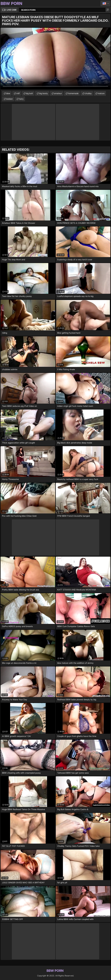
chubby (88, 93)
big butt (29, 93)
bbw (8, 93)
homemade (73, 93)
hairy (21, 99)
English (105, 3)
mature (101, 93)
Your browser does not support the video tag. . (55, 59)
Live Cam (11, 10)
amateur (58, 93)
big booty (44, 93)
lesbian (9, 99)
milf (18, 93)
